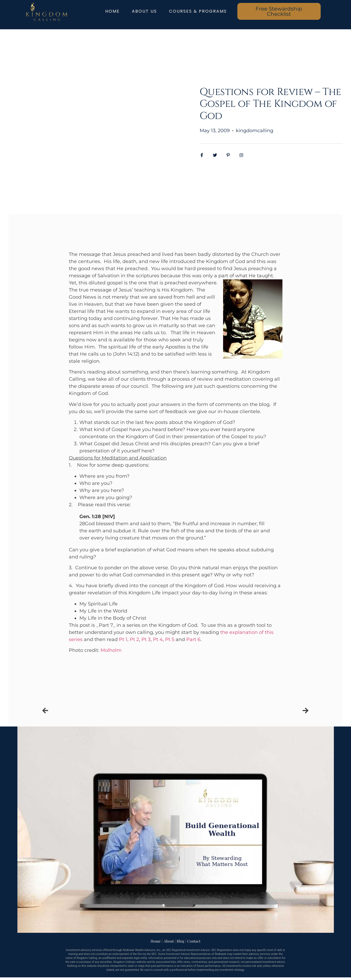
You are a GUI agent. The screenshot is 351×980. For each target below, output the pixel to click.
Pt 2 (134, 639)
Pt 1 (123, 639)
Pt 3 (146, 639)
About (169, 941)
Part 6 (193, 639)
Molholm (111, 650)
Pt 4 (158, 639)
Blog (180, 941)
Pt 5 (170, 639)
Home (156, 941)
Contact (194, 941)
